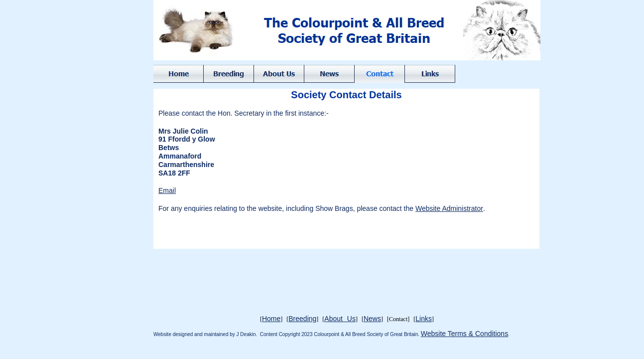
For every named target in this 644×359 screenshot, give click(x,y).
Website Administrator (449, 208)
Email (167, 190)
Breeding (302, 319)
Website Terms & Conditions (464, 334)
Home (271, 319)
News (372, 319)
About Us (340, 319)
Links (424, 319)
